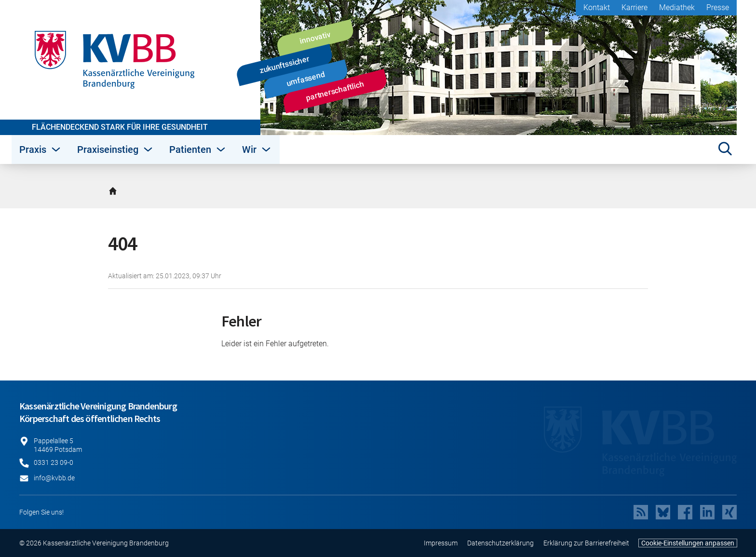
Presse (718, 7)
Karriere (634, 7)
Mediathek (677, 7)
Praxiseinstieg (115, 149)
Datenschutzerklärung (500, 543)
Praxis (40, 149)
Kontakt (597, 7)
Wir (257, 149)
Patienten (198, 149)
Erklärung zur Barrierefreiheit (586, 543)
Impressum (441, 543)
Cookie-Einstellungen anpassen (688, 543)
